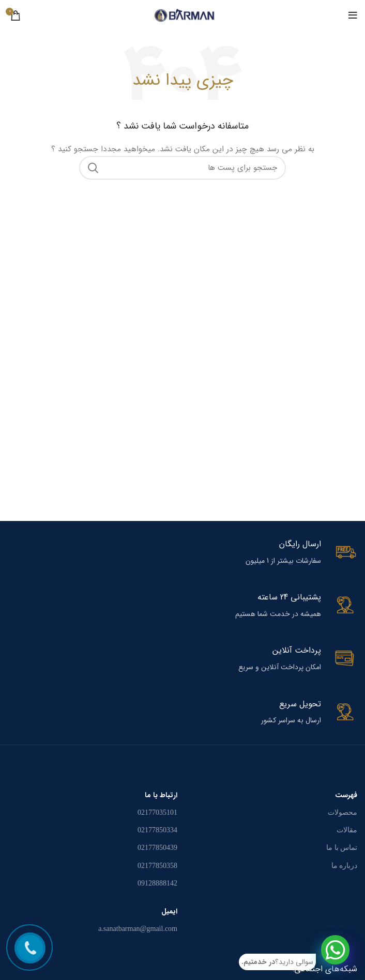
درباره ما (345, 866)
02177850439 (157, 848)
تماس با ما (342, 848)
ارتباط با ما (161, 795)
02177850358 (157, 866)
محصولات (343, 812)
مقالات (347, 830)
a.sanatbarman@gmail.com (138, 929)
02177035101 (157, 812)
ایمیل (169, 911)
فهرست (346, 795)
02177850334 (157, 830)
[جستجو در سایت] (182, 168)
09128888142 (157, 883)
